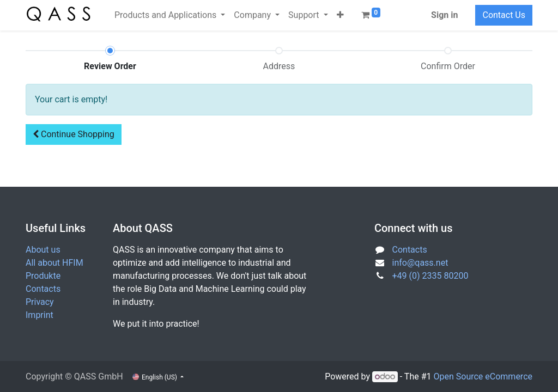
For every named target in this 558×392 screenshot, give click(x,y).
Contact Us (504, 15)
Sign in (444, 15)
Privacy (40, 302)
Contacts (43, 289)
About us (43, 250)
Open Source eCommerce (483, 376)
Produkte (43, 276)
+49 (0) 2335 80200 (430, 276)
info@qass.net (420, 263)
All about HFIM (54, 263)
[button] (340, 15)
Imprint (40, 315)
